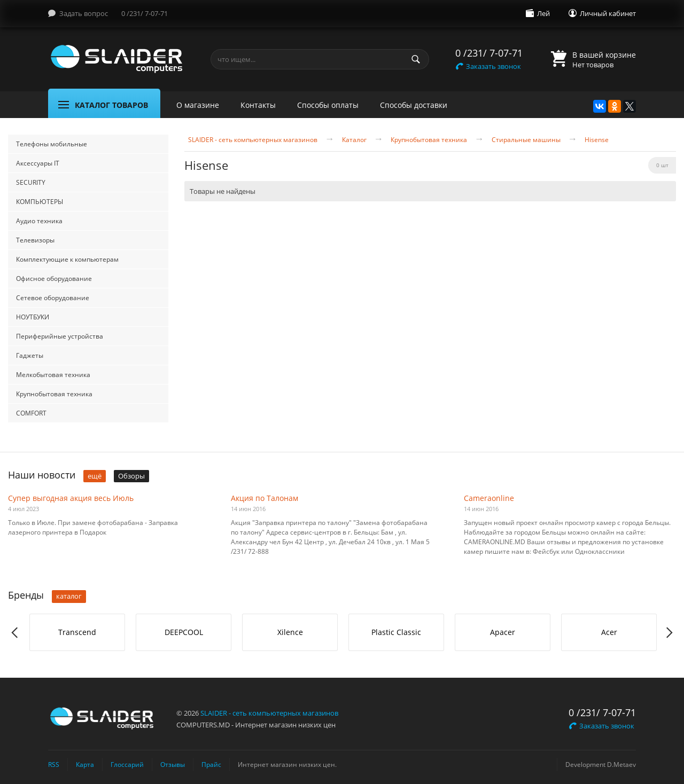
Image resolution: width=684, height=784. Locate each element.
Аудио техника (39, 221)
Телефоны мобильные (52, 144)
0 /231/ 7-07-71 (145, 13)
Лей (543, 13)
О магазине (198, 105)
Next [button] (669, 633)
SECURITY (31, 182)
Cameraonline (489, 498)
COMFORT (31, 413)
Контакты (258, 105)
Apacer (503, 632)
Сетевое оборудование (53, 298)
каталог (69, 596)
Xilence (290, 632)
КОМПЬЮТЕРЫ (40, 202)
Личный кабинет (608, 13)
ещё (95, 476)
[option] (77, 632)
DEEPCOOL (184, 632)
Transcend (77, 632)
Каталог (354, 140)
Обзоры (131, 476)
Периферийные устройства (60, 336)
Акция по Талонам (265, 498)
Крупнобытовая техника (54, 394)
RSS (54, 764)
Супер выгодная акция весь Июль (71, 498)
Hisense (597, 140)
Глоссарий (127, 764)
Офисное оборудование (54, 279)
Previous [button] (15, 633)
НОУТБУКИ (33, 317)
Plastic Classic (396, 632)
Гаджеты (30, 355)
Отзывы (173, 764)
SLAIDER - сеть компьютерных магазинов (253, 140)
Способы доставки (414, 105)
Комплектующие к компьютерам (67, 259)
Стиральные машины (526, 140)
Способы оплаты (328, 105)
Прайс (211, 764)
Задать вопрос (84, 13)
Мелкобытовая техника (53, 375)
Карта (85, 764)
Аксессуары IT (38, 163)
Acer (609, 632)
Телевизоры (35, 240)
